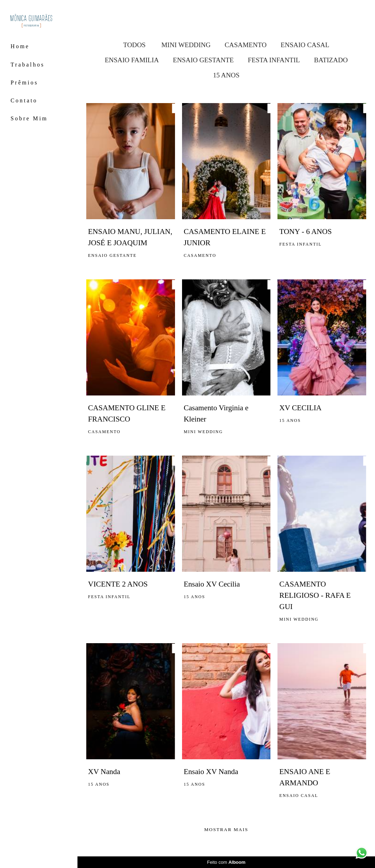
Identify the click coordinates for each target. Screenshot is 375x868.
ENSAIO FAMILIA (132, 60)
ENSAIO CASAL (305, 45)
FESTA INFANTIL (274, 60)
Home (20, 46)
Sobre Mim (29, 118)
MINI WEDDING (186, 45)
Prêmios (24, 83)
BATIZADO (331, 60)
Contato (24, 100)
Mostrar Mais (226, 829)
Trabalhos (28, 65)
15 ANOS (226, 75)
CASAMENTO (246, 45)
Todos (135, 45)
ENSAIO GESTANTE (203, 60)
